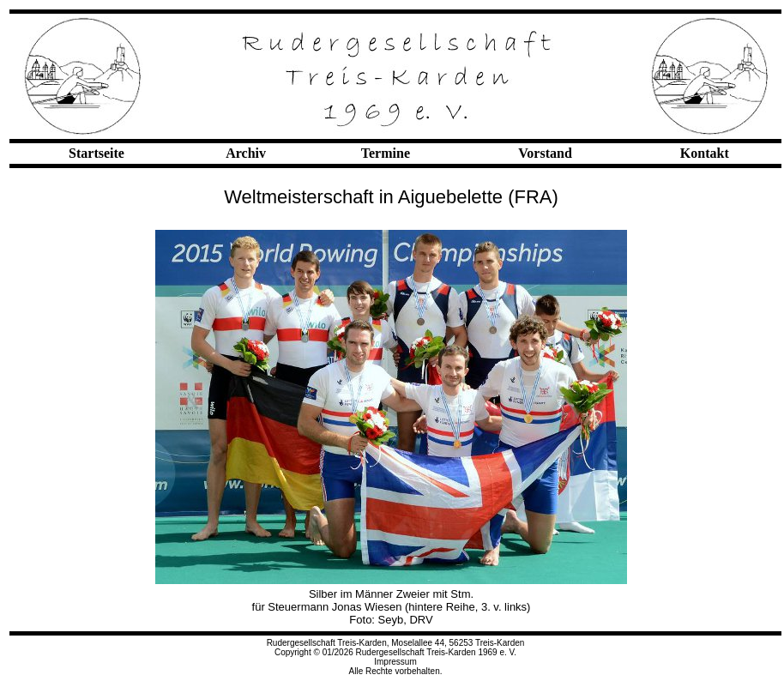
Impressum (395, 662)
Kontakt (705, 153)
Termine (386, 153)
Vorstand (545, 153)
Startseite (96, 153)
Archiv (246, 153)
